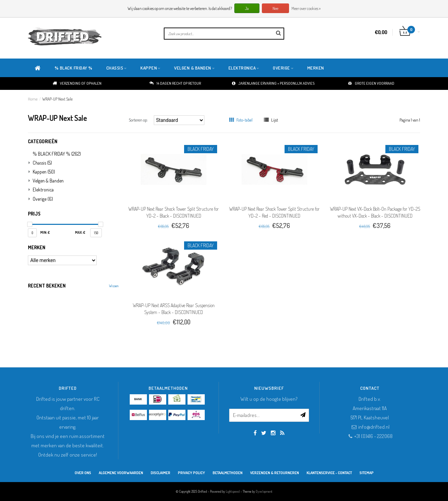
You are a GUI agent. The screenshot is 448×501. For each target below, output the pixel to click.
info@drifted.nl (374, 427)
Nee (275, 8)
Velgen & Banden (194, 68)
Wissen (114, 286)
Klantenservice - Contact (329, 473)
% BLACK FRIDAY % (74, 68)
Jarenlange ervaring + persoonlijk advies (273, 83)
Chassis (117, 68)
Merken (316, 68)
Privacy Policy (191, 473)
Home (33, 99)
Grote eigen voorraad (371, 83)
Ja (247, 8)
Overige (283, 68)
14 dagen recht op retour (175, 83)
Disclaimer (161, 473)
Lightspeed (233, 491)
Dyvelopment (264, 491)
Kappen (150, 68)
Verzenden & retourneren (275, 473)
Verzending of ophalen (77, 83)
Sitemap (367, 473)
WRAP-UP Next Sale (57, 99)
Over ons (83, 473)
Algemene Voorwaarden (121, 473)
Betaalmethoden (228, 473)
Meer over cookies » (306, 8)
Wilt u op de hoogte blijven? (269, 399)
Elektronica (244, 68)
